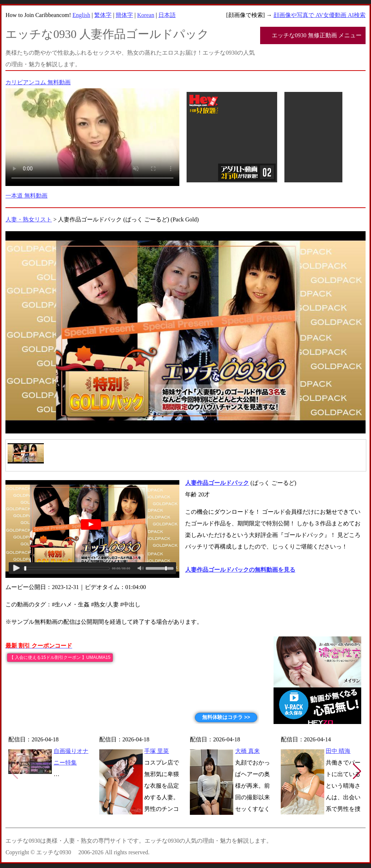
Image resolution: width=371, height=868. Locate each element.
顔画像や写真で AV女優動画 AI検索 (320, 15)
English (81, 15)
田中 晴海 (338, 751)
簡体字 (124, 15)
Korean (146, 15)
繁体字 (103, 15)
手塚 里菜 (157, 751)
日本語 (167, 15)
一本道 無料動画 (26, 196)
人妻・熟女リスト (29, 219)
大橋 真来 (247, 751)
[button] (357, 771)
